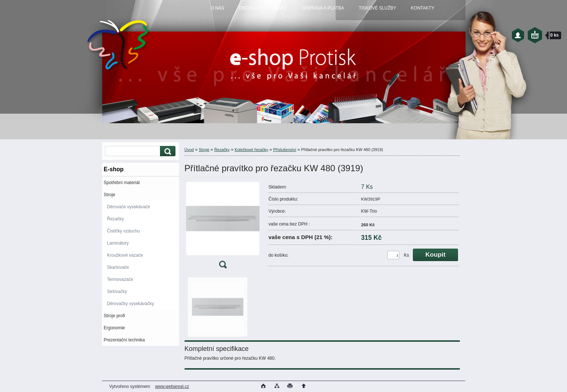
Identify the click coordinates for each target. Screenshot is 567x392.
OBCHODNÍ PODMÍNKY (263, 8)
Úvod (189, 150)
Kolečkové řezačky (251, 150)
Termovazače (120, 279)
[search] (167, 151)
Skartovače (118, 267)
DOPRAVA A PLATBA (323, 8)
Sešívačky (117, 292)
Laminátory (118, 243)
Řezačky (116, 219)
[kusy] (393, 255)
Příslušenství (285, 150)
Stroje (110, 195)
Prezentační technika (124, 340)
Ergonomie (115, 328)
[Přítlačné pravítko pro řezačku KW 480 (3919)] (223, 227)
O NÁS (217, 8)
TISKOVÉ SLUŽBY (378, 8)
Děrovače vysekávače (129, 207)
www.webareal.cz (172, 386)
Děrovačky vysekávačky (131, 304)
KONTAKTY (423, 8)
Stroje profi (115, 316)
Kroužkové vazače (125, 255)
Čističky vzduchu (123, 231)
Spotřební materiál (122, 183)
